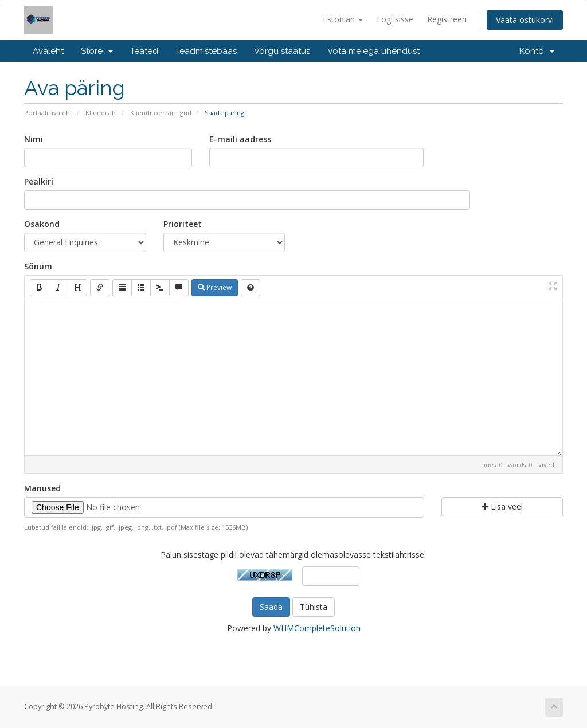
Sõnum (38, 266)
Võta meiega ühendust (373, 51)
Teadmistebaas (206, 51)
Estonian (343, 19)
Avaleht (48, 51)
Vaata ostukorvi (525, 20)
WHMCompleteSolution (317, 628)
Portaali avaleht (48, 113)
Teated (144, 51)
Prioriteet (183, 224)
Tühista (314, 607)
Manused (42, 488)
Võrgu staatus (282, 51)
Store (97, 51)
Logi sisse (395, 19)
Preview (215, 287)
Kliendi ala (101, 113)
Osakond (42, 224)
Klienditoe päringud (161, 113)
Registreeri (447, 19)
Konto (537, 51)
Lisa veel (502, 506)
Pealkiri (39, 181)
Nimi (34, 139)
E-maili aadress (240, 139)
